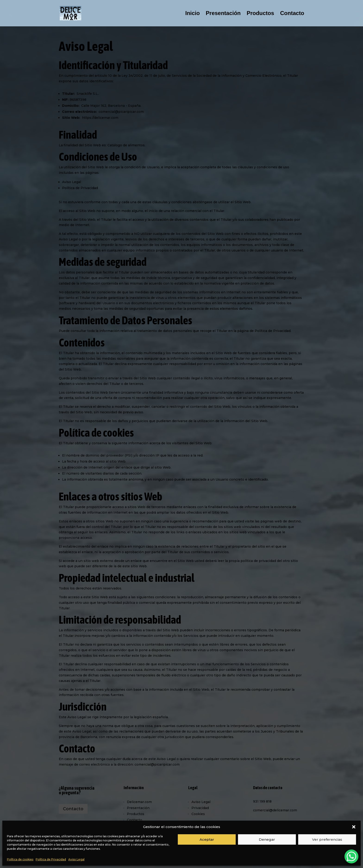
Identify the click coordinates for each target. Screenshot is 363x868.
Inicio (192, 14)
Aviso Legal (76, 859)
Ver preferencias (327, 839)
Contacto (292, 14)
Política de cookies (20, 859)
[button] (354, 827)
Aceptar (207, 839)
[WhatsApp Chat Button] (351, 856)
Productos (260, 14)
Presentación (223, 14)
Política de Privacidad (51, 859)
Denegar (267, 839)
